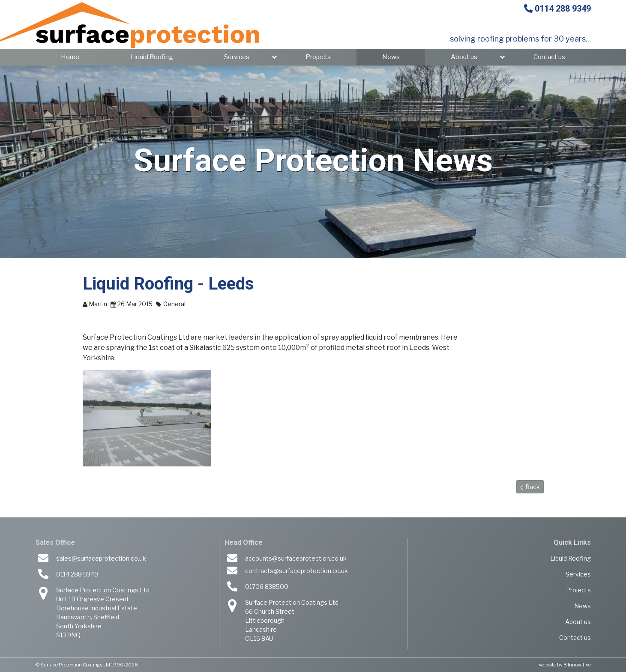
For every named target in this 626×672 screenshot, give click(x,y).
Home (70, 57)
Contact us (549, 57)
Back (530, 487)
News (391, 57)
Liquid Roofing (152, 57)
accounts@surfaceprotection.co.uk (296, 558)
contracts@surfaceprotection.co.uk (297, 571)
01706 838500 (267, 587)
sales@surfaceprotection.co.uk (101, 558)
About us (464, 57)
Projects (318, 57)
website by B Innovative (565, 665)
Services (237, 57)
